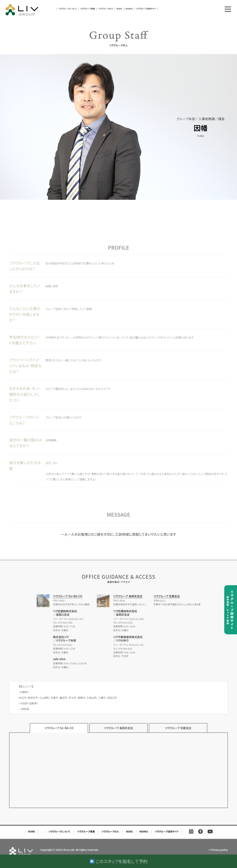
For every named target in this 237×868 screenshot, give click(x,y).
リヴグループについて (68, 9)
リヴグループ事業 (88, 9)
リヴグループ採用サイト (146, 9)
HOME (31, 835)
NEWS (119, 9)
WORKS (129, 9)
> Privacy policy (218, 852)
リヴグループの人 (106, 9)
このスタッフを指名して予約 (119, 861)
